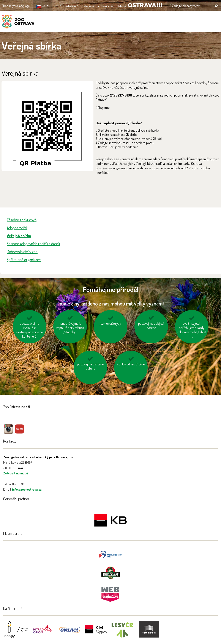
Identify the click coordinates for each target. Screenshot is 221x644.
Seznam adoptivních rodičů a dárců (33, 244)
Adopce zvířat (17, 228)
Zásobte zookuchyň (22, 220)
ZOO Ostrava (18, 22)
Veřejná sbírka (19, 236)
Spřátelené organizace (24, 260)
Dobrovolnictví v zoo (22, 252)
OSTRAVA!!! (145, 5)
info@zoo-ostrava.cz (27, 489)
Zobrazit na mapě (16, 473)
